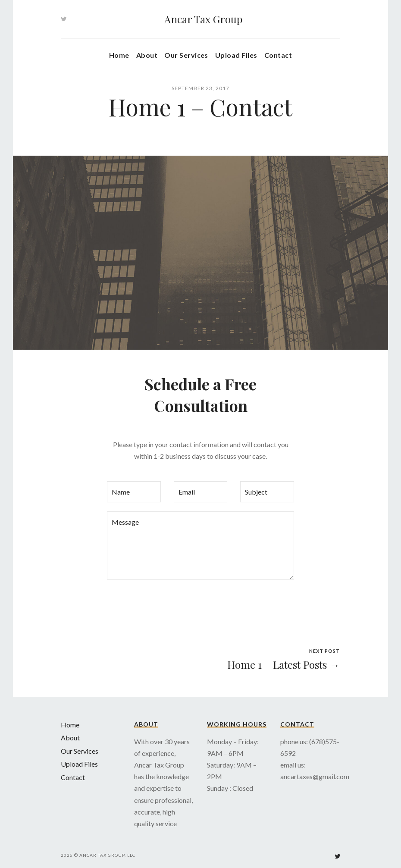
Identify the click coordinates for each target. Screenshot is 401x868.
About (147, 55)
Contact (278, 55)
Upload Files (236, 55)
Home (119, 55)
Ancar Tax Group (203, 19)
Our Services (186, 55)
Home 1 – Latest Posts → (284, 664)
